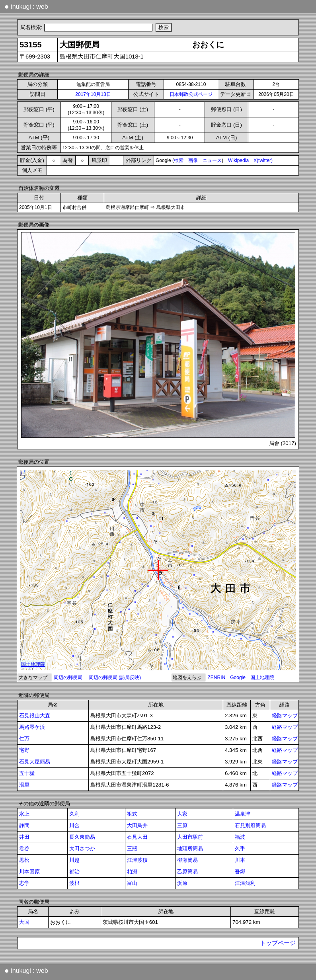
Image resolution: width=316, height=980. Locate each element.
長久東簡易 (82, 837)
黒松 (24, 860)
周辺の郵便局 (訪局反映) (115, 677)
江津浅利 (245, 883)
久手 (240, 848)
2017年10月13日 (93, 94)
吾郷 (240, 872)
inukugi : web (26, 6)
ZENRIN (217, 677)
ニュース (212, 160)
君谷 (24, 848)
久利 (74, 814)
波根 (74, 883)
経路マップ (285, 715)
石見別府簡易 (250, 825)
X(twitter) (263, 160)
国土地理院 (262, 677)
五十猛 (27, 773)
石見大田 (137, 837)
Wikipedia (238, 160)
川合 (74, 825)
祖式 (132, 814)
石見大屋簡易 (35, 762)
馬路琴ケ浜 (32, 727)
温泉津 (243, 814)
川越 (74, 860)
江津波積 (137, 860)
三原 (182, 825)
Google (238, 677)
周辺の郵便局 (68, 677)
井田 (24, 837)
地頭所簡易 (190, 848)
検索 (179, 160)
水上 (24, 814)
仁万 (24, 739)
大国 (24, 922)
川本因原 (29, 872)
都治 (74, 872)
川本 (240, 860)
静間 (24, 825)
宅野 (24, 750)
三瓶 (132, 848)
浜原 (182, 883)
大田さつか (82, 848)
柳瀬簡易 (187, 860)
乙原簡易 (187, 872)
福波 (240, 837)
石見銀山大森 (35, 715)
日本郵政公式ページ (191, 94)
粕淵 (132, 872)
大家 (182, 814)
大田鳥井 (137, 825)
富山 (132, 883)
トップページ (278, 943)
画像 (193, 160)
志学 (24, 883)
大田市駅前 (190, 837)
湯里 (24, 785)
